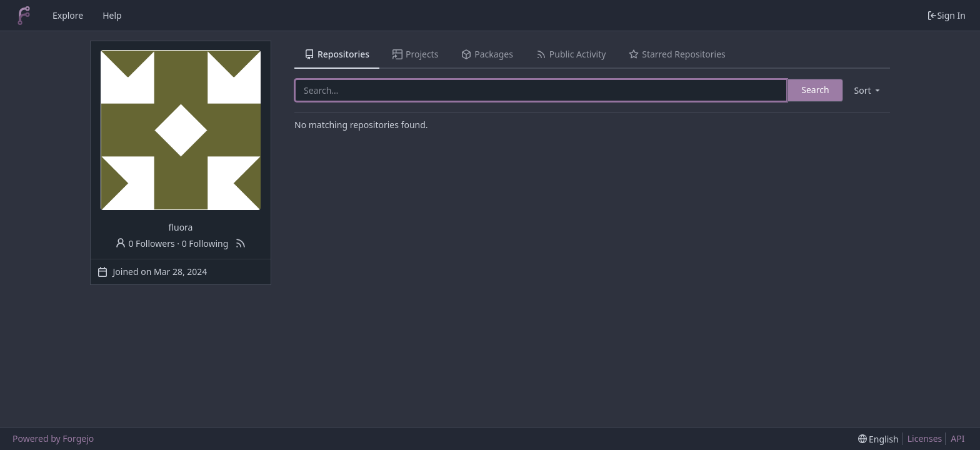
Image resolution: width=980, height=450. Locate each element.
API (957, 438)
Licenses (925, 438)
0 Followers (145, 243)
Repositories (337, 54)
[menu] (868, 90)
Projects (415, 54)
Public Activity (571, 54)
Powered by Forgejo (53, 438)
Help (112, 15)
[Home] (24, 16)
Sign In (946, 15)
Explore (68, 15)
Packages (487, 54)
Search (815, 90)
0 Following (205, 243)
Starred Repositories (677, 54)
